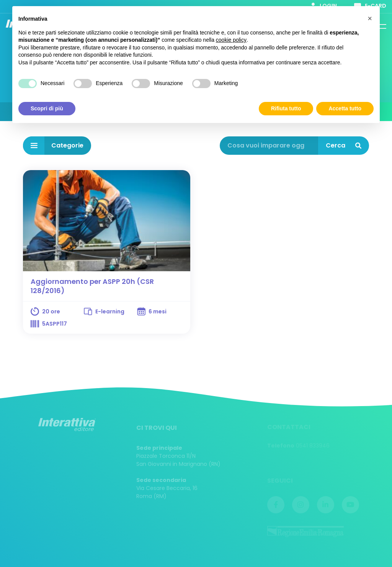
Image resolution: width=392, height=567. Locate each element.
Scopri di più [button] (47, 108)
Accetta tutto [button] (345, 108)
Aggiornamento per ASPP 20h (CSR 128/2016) (92, 286)
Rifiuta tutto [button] (286, 108)
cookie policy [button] (231, 40)
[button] (370, 18)
